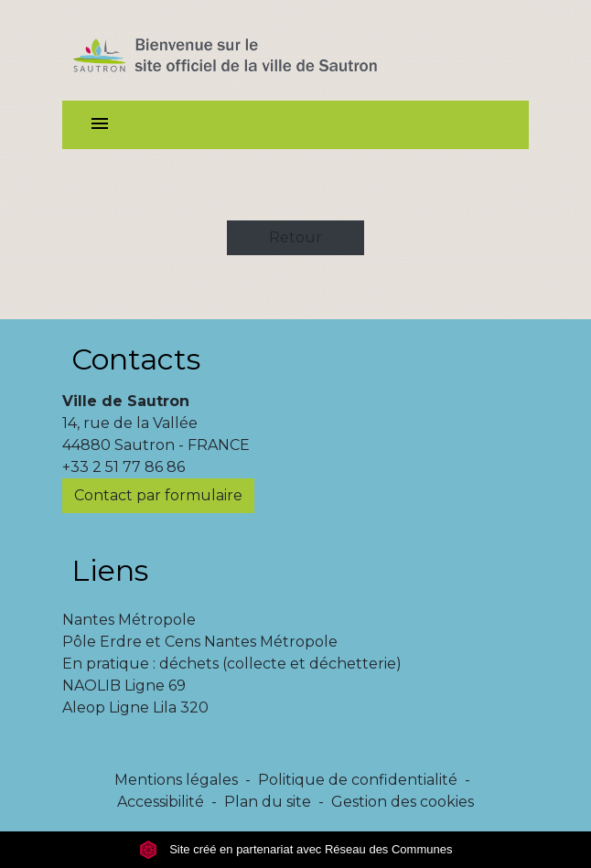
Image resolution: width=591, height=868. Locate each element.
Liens (110, 570)
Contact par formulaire (158, 495)
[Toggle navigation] (100, 125)
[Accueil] (258, 50)
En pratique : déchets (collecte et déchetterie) (232, 664)
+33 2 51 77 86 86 (124, 467)
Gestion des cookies (403, 802)
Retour (295, 237)
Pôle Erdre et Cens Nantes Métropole (200, 642)
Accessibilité (161, 802)
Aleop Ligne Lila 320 (135, 707)
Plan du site (268, 802)
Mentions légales (176, 780)
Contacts (136, 359)
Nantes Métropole (129, 620)
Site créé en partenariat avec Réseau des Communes (296, 849)
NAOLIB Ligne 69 (124, 686)
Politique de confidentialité (358, 780)
